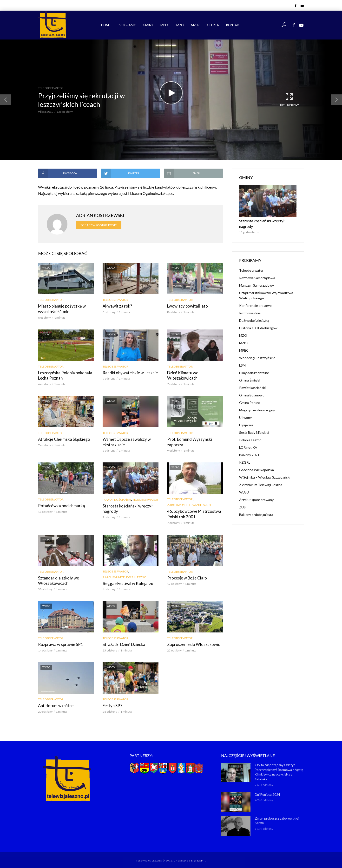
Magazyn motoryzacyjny (257, 404)
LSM (242, 359)
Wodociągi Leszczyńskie (257, 352)
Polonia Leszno (250, 434)
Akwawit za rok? (116, 306)
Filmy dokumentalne (254, 367)
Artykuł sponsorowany (256, 494)
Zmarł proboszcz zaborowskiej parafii (276, 817)
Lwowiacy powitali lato (186, 306)
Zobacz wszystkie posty (99, 225)
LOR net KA (248, 441)
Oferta (213, 25)
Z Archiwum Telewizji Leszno (189, 503)
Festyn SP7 (112, 703)
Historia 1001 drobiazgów (258, 322)
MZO (180, 25)
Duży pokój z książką (254, 314)
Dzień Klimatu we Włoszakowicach (182, 375)
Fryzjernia (246, 419)
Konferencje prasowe (255, 299)
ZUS (242, 501)
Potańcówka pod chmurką (60, 504)
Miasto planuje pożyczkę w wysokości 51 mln (60, 309)
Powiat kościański (117, 498)
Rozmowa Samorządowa (257, 272)
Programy (127, 25)
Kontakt (234, 25)
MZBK (195, 25)
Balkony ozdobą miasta (256, 509)
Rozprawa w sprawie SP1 (59, 642)
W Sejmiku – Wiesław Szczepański (265, 471)
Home (106, 25)
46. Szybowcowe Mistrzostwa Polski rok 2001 (192, 512)
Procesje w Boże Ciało (186, 576)
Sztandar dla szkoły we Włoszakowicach (57, 578)
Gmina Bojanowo (252, 389)
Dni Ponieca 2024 (267, 791)
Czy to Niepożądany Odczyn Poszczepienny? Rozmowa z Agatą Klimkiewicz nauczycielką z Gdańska (279, 769)
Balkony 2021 (249, 449)
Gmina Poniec (250, 397)
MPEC (165, 25)
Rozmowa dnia (250, 307)
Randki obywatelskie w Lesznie (128, 372)
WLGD (244, 486)
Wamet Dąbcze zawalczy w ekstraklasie (125, 441)
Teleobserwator (51, 88)
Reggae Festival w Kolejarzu (126, 581)
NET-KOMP (198, 857)
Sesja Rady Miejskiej (254, 426)
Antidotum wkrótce (54, 703)
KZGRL (245, 456)
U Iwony (245, 411)
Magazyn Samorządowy (256, 279)
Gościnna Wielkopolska (256, 464)
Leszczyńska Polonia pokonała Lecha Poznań (63, 375)
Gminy (148, 25)
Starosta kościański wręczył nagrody (126, 507)
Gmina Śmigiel (250, 374)
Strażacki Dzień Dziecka (123, 642)
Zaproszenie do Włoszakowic (192, 642)
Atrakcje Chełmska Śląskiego (62, 438)
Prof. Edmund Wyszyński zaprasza (188, 441)
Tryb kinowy (289, 99)
